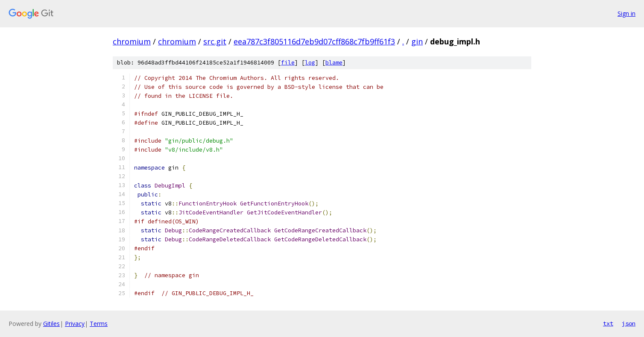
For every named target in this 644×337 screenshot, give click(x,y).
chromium (132, 41)
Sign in (626, 13)
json (629, 323)
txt (608, 323)
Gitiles (51, 324)
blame (334, 63)
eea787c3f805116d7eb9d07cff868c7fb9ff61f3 (314, 41)
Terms (99, 324)
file (288, 63)
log (310, 63)
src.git (215, 41)
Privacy (75, 324)
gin (417, 41)
